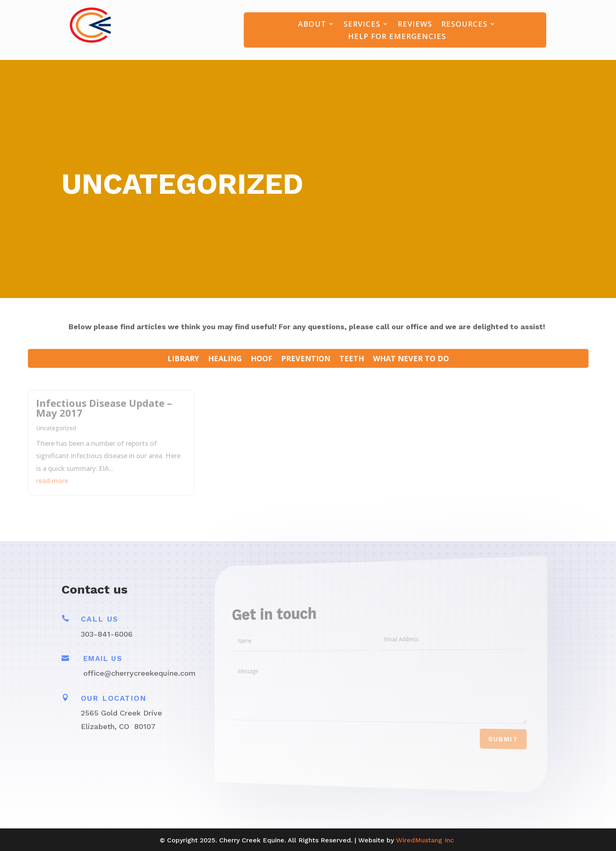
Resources (464, 25)
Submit (489, 743)
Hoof (261, 359)
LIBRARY (183, 359)
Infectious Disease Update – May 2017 (104, 408)
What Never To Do (411, 359)
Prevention (306, 359)
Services (362, 25)
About (312, 25)
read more (52, 481)
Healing (225, 359)
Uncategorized (56, 428)
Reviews (415, 25)
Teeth (352, 359)
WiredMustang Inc (425, 840)
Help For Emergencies (397, 37)
